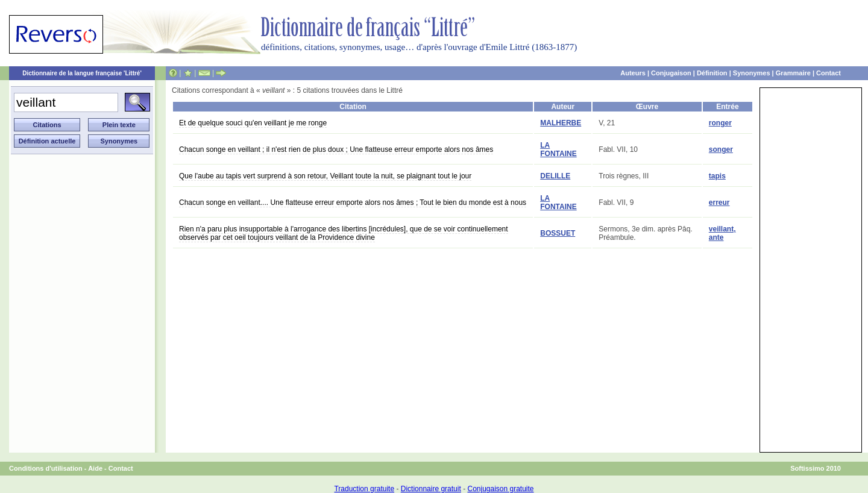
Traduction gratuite (364, 489)
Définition (712, 73)
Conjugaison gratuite (500, 489)
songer (721, 149)
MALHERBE (561, 123)
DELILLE (555, 176)
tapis (717, 176)
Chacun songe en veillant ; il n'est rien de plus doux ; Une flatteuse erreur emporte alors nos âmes (336, 149)
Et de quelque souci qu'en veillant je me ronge (253, 123)
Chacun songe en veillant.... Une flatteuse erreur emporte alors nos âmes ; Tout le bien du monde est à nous (353, 203)
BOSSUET (558, 233)
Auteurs (633, 73)
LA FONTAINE (558, 149)
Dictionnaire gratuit (431, 489)
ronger (720, 123)
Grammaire (793, 73)
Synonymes (752, 73)
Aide (95, 468)
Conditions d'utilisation (46, 468)
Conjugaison (671, 73)
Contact (829, 73)
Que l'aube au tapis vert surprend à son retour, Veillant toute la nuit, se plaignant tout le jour (325, 176)
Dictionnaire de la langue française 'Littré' (82, 73)
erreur (719, 203)
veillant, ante (722, 233)
